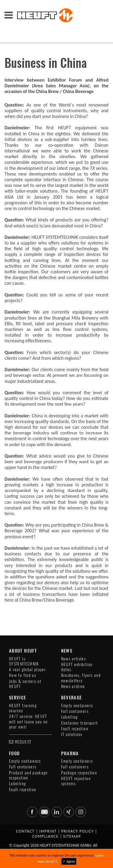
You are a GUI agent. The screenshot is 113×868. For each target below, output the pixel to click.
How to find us (23, 675)
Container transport (80, 723)
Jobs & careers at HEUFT (25, 684)
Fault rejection (75, 729)
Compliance (45, 836)
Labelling (70, 717)
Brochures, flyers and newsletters (81, 678)
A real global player (27, 670)
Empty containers (77, 706)
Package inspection (79, 773)
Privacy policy (77, 831)
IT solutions (72, 734)
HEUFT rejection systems (76, 781)
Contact (25, 831)
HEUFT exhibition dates (77, 667)
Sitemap (72, 836)
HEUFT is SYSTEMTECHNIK (24, 661)
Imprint (48, 831)
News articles (74, 659)
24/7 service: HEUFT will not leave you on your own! (28, 722)
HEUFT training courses (23, 708)
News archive (73, 686)
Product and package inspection (28, 775)
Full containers (75, 711)
